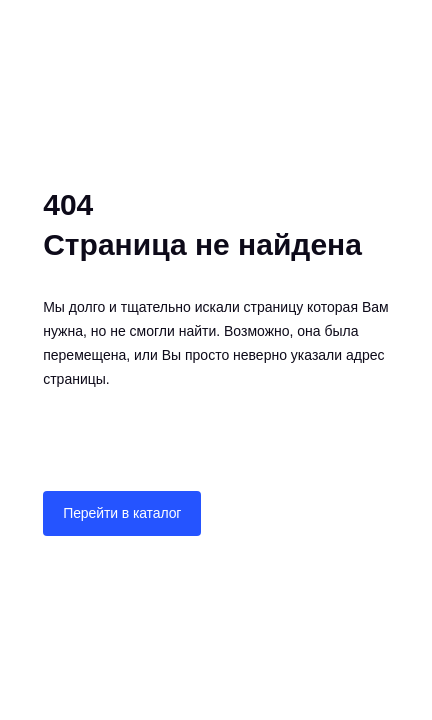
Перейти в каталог (122, 513)
